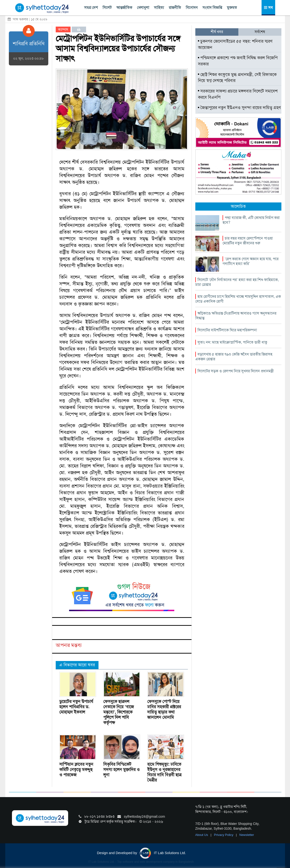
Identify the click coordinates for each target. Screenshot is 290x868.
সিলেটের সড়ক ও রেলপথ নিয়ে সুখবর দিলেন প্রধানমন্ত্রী (236, 371)
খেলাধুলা (143, 8)
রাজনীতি (175, 8)
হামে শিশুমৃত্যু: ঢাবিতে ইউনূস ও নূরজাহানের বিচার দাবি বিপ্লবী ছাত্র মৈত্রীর (164, 772)
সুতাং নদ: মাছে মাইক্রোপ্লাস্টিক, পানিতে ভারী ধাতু (232, 342)
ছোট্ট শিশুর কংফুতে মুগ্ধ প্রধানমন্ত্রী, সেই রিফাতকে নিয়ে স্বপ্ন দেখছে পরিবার (237, 78)
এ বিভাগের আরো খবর (77, 665)
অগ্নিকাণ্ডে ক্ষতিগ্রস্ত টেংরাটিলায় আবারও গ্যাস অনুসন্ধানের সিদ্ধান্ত (236, 316)
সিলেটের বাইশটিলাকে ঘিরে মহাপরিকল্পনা (227, 330)
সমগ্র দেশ (91, 8)
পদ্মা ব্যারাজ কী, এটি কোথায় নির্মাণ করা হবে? (251, 220)
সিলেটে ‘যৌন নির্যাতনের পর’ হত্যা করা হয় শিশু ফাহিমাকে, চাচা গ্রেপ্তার (237, 282)
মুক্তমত (232, 8)
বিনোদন (192, 8)
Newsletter (247, 835)
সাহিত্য (159, 8)
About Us (202, 835)
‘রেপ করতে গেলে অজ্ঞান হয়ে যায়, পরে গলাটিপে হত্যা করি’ (251, 261)
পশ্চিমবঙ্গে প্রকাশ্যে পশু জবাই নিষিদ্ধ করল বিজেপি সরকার (238, 61)
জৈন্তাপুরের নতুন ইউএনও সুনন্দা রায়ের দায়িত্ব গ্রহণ (239, 108)
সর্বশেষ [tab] (260, 32)
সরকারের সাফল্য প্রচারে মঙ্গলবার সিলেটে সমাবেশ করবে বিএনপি (238, 94)
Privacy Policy (224, 835)
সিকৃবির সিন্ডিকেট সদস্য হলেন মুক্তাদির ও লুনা (121, 770)
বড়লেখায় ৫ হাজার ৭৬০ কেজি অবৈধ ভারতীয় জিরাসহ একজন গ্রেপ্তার (234, 357)
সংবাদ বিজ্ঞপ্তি (212, 8)
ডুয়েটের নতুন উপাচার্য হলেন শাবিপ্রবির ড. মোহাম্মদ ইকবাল (76, 707)
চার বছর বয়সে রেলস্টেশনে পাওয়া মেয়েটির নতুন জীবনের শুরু (248, 241)
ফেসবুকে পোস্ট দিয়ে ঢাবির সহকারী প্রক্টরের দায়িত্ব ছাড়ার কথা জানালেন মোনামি (164, 709)
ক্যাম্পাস (63, 29)
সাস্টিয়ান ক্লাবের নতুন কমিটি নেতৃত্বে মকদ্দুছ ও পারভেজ (76, 770)
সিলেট (107, 8)
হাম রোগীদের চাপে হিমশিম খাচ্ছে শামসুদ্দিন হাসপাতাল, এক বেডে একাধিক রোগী (238, 299)
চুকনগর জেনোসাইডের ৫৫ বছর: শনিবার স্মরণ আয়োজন (235, 44)
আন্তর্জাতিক (124, 8)
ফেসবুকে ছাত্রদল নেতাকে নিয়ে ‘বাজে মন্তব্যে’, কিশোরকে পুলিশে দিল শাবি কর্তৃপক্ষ (119, 712)
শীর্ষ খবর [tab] (217, 32)
